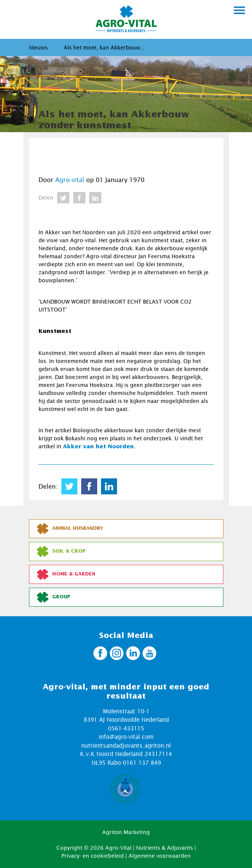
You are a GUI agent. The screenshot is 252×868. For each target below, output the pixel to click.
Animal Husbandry (70, 529)
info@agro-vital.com (126, 737)
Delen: (48, 486)
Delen (46, 197)
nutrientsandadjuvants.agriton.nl (126, 745)
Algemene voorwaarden (160, 856)
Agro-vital (70, 180)
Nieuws (38, 47)
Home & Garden (66, 574)
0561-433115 (126, 728)
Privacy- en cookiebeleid (93, 856)
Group (54, 597)
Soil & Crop (61, 551)
